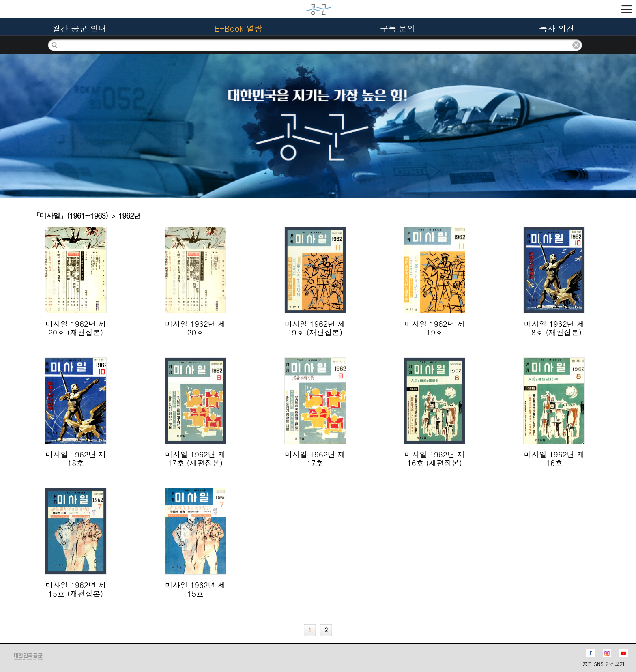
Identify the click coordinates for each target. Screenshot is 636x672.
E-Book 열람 (239, 28)
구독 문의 (398, 28)
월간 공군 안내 (79, 28)
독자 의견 (557, 28)
